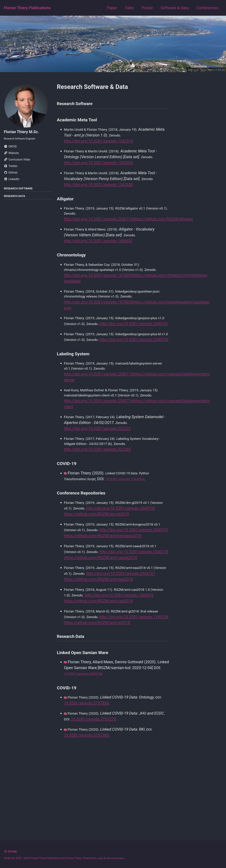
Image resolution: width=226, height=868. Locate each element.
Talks (129, 8)
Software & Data (175, 8)
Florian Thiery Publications (27, 8)
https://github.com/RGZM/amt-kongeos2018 (103, 586)
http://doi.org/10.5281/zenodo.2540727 (98, 637)
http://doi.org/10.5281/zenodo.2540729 (98, 608)
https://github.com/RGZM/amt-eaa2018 (98, 642)
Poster (147, 8)
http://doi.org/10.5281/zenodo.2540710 (98, 224)
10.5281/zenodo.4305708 (86, 752)
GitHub (14, 852)
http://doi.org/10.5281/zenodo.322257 (97, 464)
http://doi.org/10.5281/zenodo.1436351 (98, 246)
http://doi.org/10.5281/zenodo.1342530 (98, 188)
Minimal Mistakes (119, 858)
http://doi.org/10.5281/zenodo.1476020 (98, 316)
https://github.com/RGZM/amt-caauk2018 (100, 614)
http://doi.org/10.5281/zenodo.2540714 (98, 436)
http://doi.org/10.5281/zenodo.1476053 (98, 287)
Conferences (207, 8)
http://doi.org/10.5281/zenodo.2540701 (98, 344)
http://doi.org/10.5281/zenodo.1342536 (98, 166)
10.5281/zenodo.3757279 (106, 798)
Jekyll (102, 858)
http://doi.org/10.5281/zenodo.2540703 (98, 366)
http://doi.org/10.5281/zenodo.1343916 (98, 665)
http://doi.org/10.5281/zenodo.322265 (97, 487)
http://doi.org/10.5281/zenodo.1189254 (98, 693)
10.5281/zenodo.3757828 (86, 782)
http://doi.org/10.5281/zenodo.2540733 (98, 552)
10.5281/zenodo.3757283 (86, 815)
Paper (112, 8)
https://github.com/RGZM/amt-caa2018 (98, 671)
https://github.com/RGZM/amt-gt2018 (97, 699)
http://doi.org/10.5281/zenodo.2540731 (98, 580)
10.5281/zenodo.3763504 (133, 516)
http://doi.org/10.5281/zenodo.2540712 (98, 402)
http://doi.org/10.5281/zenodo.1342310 (98, 143)
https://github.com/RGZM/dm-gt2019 (96, 557)
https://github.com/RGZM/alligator (163, 224)
